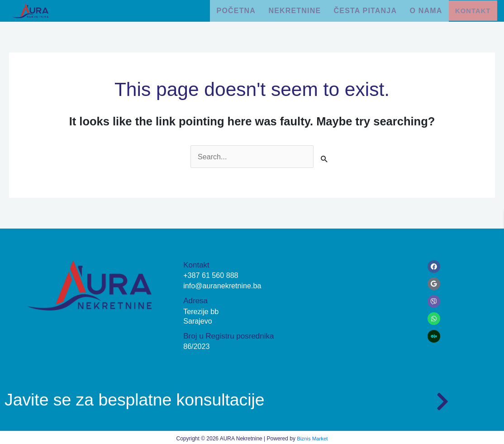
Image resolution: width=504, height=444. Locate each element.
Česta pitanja (361, 9)
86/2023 (197, 345)
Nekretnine (288, 9)
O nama (424, 9)
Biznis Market (312, 437)
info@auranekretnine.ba (224, 284)
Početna (226, 9)
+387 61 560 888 (212, 274)
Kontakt (473, 10)
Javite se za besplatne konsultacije (151, 397)
